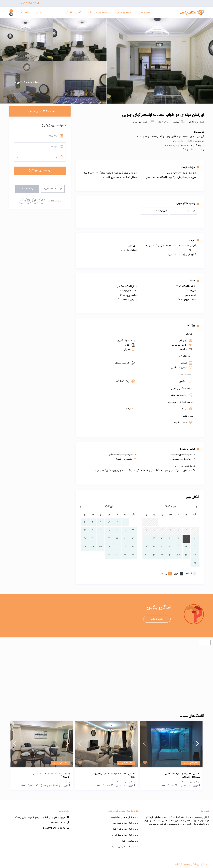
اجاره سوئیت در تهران (130, 841)
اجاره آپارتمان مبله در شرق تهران (125, 829)
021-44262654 (58, 823)
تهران (129, 246)
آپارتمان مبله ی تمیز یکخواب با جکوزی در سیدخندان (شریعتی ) (181, 776)
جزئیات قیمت (190, 167)
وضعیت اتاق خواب (188, 203)
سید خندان (185, 786)
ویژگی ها (193, 326)
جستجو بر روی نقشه (98, 12)
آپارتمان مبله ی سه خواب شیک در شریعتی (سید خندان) (113, 776)
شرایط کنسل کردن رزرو (185, 466)
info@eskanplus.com (54, 828)
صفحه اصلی (144, 12)
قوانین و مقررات (189, 449)
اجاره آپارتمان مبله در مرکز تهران (126, 835)
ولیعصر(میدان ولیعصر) (51, 786)
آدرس (194, 240)
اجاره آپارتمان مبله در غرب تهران (125, 823)
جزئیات (193, 281)
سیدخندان (121, 786)
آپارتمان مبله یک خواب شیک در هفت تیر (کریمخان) (52, 776)
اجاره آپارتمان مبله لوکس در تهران (125, 847)
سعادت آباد (126, 250)
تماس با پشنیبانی (73, 12)
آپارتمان (176, 122)
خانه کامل (194, 122)
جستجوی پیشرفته (123, 12)
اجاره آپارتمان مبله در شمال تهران (125, 817)
